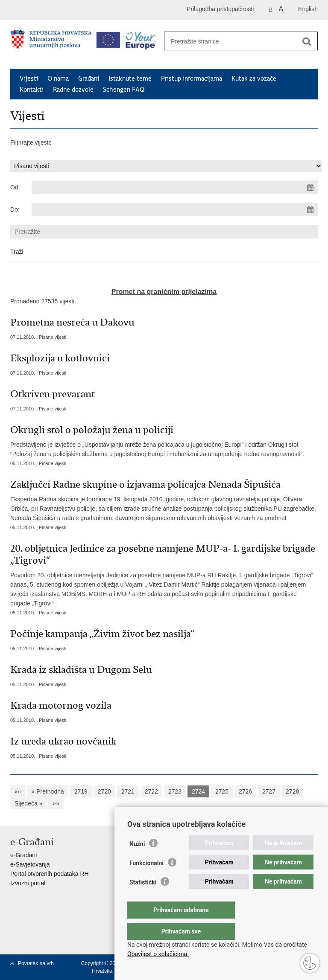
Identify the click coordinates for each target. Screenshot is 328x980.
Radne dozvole (73, 90)
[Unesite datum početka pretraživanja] (175, 187)
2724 (198, 791)
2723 (175, 791)
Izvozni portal (28, 883)
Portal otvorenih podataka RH (50, 874)
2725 (222, 791)
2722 (151, 791)
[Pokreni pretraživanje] (307, 41)
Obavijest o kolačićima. (158, 954)
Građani (89, 79)
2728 (292, 791)
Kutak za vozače (254, 79)
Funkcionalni (146, 880)
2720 (104, 791)
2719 (81, 791)
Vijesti (29, 79)
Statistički (143, 899)
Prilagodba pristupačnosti (220, 9)
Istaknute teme (130, 79)
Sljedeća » (28, 803)
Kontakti (32, 90)
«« (18, 791)
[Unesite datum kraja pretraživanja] (175, 209)
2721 (128, 791)
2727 (269, 791)
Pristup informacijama (192, 79)
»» (56, 803)
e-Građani (23, 855)
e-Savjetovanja (30, 864)
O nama (58, 79)
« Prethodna (47, 791)
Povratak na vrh (36, 963)
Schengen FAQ (124, 90)
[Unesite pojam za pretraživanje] (232, 41)
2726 (245, 791)
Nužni (137, 861)
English (308, 9)
